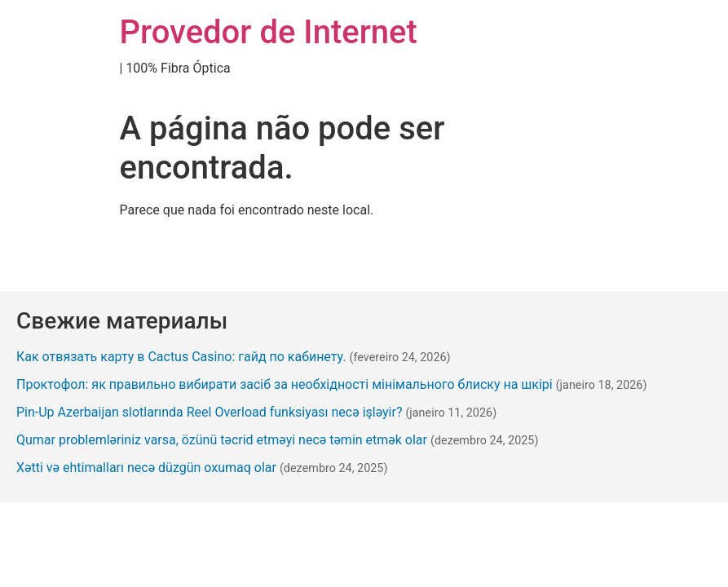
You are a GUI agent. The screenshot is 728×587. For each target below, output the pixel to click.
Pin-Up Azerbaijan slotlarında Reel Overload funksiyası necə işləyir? (209, 412)
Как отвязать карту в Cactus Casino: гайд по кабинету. (181, 357)
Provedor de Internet (269, 32)
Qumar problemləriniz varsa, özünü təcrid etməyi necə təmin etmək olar (222, 440)
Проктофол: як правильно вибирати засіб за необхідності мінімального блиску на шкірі (285, 384)
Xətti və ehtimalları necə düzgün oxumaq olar (146, 468)
